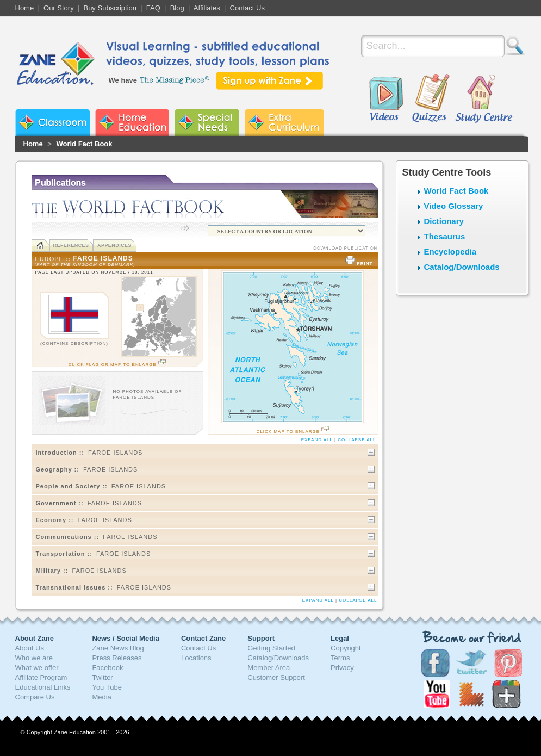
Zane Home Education (132, 122)
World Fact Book (84, 144)
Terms (340, 658)
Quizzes (431, 99)
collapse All (357, 440)
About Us (30, 648)
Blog (177, 8)
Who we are (34, 658)
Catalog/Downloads (462, 267)
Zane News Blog (118, 648)
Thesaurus (445, 236)
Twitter (102, 677)
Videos (386, 99)
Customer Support (276, 677)
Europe (49, 259)
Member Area (269, 668)
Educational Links (43, 687)
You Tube (107, 687)
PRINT (358, 264)
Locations (196, 658)
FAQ (153, 8)
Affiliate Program (41, 677)
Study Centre (483, 99)
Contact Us (247, 8)
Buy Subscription (110, 8)
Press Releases (117, 658)
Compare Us (35, 697)
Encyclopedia (450, 252)
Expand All (317, 440)
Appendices (114, 245)
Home (25, 8)
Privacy (342, 668)
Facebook (107, 668)
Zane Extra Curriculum (284, 122)
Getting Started (271, 648)
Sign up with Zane (269, 81)
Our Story (59, 8)
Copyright (346, 648)
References (71, 245)
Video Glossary (454, 206)
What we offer (37, 668)
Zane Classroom (52, 122)
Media (101, 697)
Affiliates (207, 8)
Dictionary (444, 221)
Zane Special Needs (207, 122)
